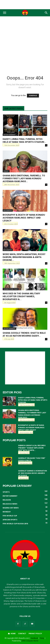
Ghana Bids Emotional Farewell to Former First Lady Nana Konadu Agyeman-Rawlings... (24, 178)
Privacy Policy (35, 634)
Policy (42, 638)
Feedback (34, 638)
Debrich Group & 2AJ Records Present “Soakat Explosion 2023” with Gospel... (32, 448)
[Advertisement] (25, 5)
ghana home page (11, 289)
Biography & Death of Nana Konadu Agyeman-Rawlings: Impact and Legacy (24, 218)
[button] (5, 13)
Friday (6, 171)
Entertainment (9, 135)
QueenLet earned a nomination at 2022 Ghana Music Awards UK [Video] (33, 473)
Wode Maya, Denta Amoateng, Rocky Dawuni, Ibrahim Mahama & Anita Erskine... (24, 257)
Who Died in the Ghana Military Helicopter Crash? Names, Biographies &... (21, 296)
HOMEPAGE (33, 96)
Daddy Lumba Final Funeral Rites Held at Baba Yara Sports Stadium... (33, 400)
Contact (22, 634)
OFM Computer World (30, 641)
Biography (8, 210)
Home (12, 634)
